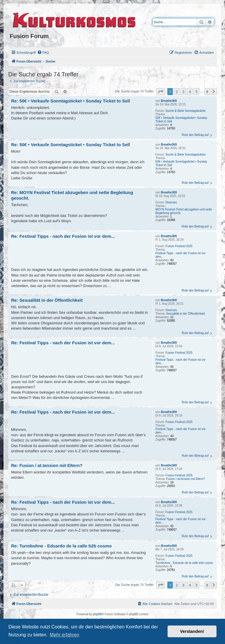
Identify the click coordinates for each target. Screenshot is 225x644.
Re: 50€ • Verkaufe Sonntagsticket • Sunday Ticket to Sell (70, 101)
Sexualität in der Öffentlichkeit (185, 314)
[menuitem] (43, 53)
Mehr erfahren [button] (65, 635)
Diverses (171, 202)
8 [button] (207, 92)
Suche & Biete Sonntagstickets (186, 111)
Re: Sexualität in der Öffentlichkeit (47, 300)
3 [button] (183, 92)
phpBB (97, 614)
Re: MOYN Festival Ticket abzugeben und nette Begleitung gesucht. (72, 195)
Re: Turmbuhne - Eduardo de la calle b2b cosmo (61, 546)
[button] (161, 92)
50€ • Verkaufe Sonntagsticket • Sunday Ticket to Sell (181, 120)
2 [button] (177, 92)
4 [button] (190, 92)
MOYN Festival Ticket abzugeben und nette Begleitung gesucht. (184, 211)
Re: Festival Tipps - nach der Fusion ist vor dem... (63, 236)
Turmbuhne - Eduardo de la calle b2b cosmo (184, 563)
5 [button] (196, 92)
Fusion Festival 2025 (179, 246)
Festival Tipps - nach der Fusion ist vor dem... (180, 255)
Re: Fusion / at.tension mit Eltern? (47, 465)
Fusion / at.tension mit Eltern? (185, 479)
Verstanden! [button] (192, 631)
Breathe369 (169, 101)
